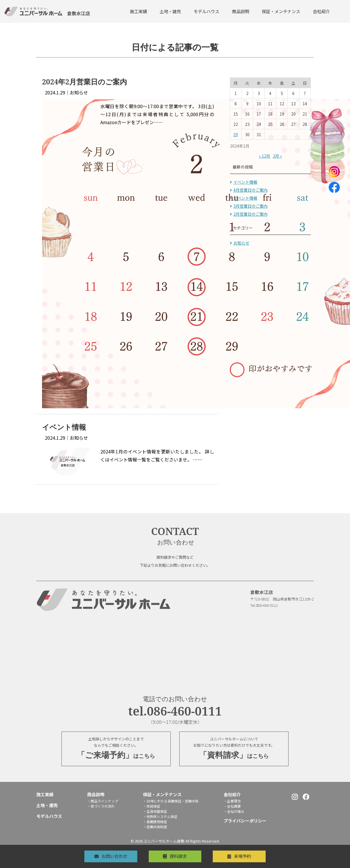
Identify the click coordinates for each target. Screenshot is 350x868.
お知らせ (241, 243)
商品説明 (240, 11)
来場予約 (247, 856)
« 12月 (265, 156)
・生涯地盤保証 (155, 812)
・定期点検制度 (155, 827)
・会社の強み (234, 812)
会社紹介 (321, 11)
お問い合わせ (110, 856)
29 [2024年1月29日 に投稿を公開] (236, 134)
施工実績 (138, 11)
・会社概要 (232, 807)
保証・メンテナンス (281, 11)
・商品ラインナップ (103, 801)
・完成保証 (152, 807)
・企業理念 (232, 801)
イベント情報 (245, 182)
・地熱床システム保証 (160, 817)
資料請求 (178, 856)
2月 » (277, 156)
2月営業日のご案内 (250, 214)
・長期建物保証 (155, 822)
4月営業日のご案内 (250, 190)
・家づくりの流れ (101, 807)
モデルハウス (206, 11)
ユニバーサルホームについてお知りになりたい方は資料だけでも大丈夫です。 (234, 749)
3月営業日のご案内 (250, 206)
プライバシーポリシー (245, 821)
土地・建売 (170, 11)
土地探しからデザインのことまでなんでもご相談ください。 (116, 749)
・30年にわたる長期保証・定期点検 (171, 801)
